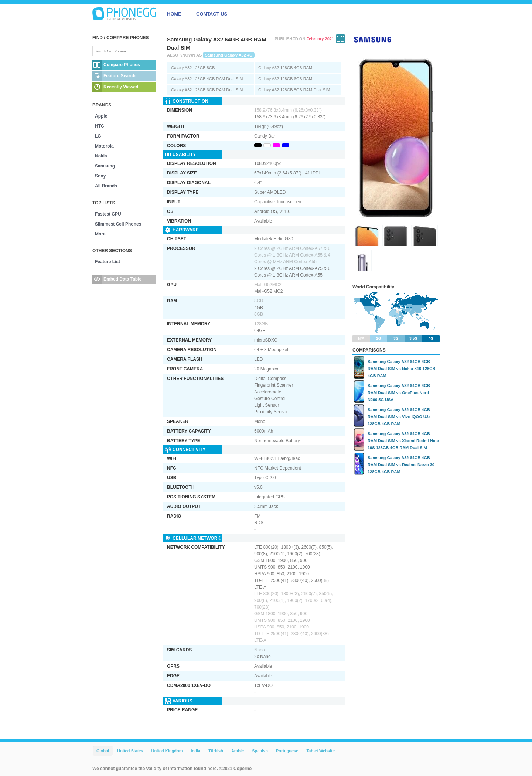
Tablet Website (320, 751)
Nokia (101, 156)
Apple (101, 116)
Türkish (216, 751)
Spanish (260, 751)
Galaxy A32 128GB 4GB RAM (285, 68)
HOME (174, 14)
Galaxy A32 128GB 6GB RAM (285, 79)
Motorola (104, 146)
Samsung (105, 166)
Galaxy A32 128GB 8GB (193, 68)
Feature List (108, 262)
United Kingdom (167, 751)
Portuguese (287, 751)
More (100, 234)
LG (98, 136)
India (195, 751)
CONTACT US (212, 14)
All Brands (106, 186)
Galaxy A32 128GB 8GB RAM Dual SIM (294, 90)
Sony (100, 176)
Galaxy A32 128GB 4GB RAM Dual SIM (207, 79)
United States (130, 751)
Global (103, 751)
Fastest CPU (108, 214)
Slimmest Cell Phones (118, 224)
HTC (100, 126)
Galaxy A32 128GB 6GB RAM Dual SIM (207, 90)
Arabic (238, 751)
